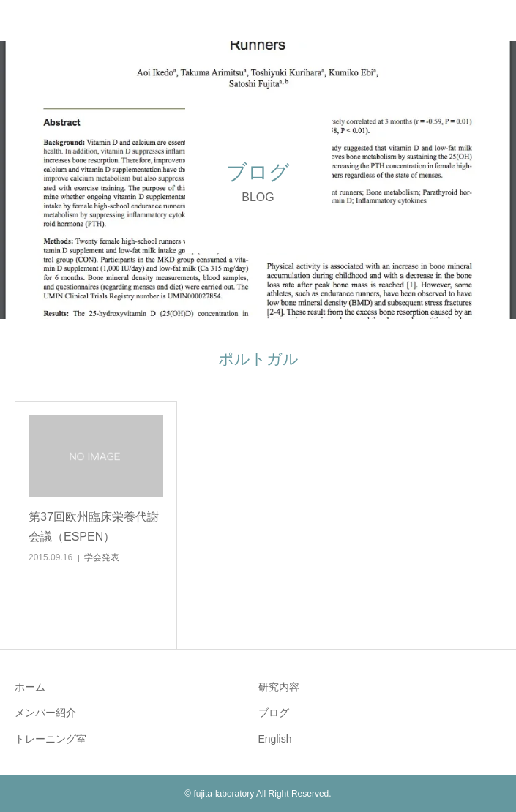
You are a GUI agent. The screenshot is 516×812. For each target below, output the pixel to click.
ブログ (274, 713)
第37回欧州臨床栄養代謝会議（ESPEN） (94, 527)
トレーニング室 (51, 739)
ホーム (30, 687)
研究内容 (279, 687)
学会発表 (102, 557)
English (275, 739)
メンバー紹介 (45, 713)
